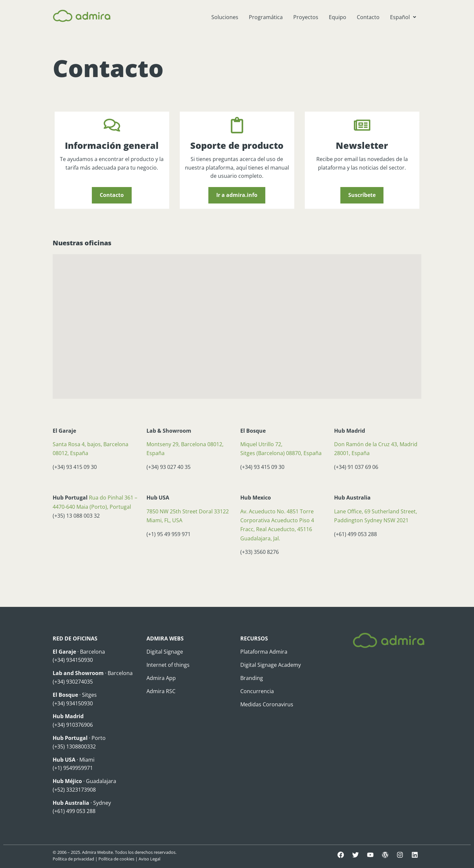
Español (403, 17)
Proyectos (306, 17)
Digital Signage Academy (271, 665)
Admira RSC (161, 691)
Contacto (368, 17)
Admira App (161, 678)
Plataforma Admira (264, 652)
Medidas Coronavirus (267, 704)
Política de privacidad (73, 859)
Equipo (338, 17)
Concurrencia (257, 691)
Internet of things (168, 665)
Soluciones (225, 17)
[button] (403, 17)
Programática (266, 17)
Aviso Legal (149, 859)
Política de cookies (116, 859)
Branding (252, 678)
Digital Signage (165, 652)
